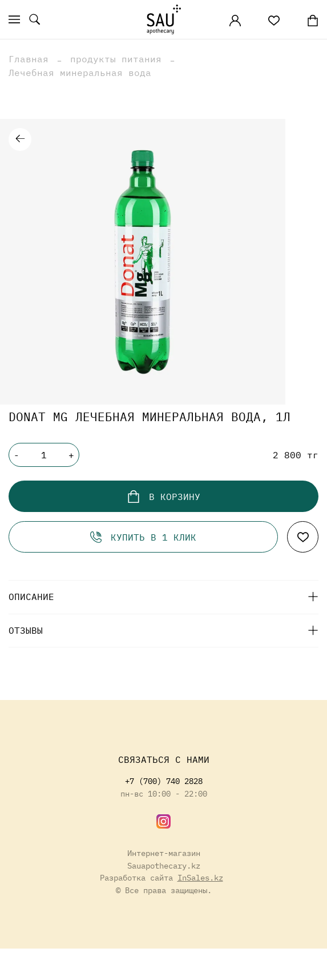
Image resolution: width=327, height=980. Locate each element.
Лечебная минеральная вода (80, 73)
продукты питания (116, 59)
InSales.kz (200, 877)
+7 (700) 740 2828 (164, 781)
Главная (29, 59)
